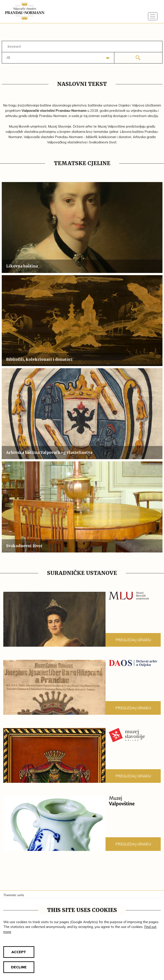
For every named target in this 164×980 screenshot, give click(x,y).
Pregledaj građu (133, 640)
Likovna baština (22, 266)
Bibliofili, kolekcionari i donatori (39, 359)
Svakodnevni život (24, 546)
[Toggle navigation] (153, 16)
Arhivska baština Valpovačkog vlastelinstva (49, 453)
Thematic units (14, 895)
